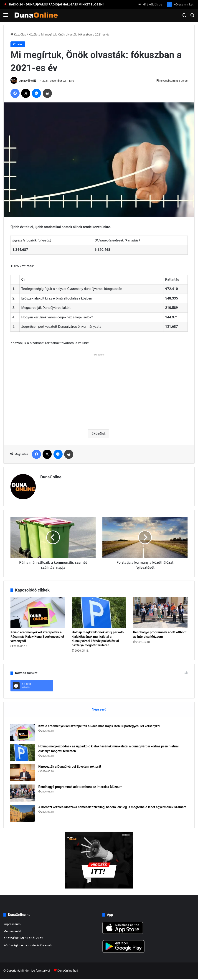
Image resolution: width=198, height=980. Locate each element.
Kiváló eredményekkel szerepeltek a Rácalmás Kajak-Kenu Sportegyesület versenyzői (37, 637)
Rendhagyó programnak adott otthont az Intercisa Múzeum (81, 787)
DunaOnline (26, 81)
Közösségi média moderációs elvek (28, 946)
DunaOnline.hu (67, 972)
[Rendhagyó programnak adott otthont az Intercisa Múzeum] (160, 613)
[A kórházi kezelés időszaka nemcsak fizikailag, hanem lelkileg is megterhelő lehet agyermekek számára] (23, 814)
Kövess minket (180, 4)
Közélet (34, 34)
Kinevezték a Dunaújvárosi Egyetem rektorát (70, 767)
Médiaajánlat (12, 932)
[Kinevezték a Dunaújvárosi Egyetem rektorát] (23, 773)
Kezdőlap (18, 34)
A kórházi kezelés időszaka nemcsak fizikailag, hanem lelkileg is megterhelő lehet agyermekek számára (113, 807)
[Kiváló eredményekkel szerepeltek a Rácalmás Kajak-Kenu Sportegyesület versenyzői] (38, 613)
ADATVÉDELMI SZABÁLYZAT (23, 939)
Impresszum (12, 925)
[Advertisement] (99, 390)
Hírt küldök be (150, 4)
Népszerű (99, 709)
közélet (99, 434)
